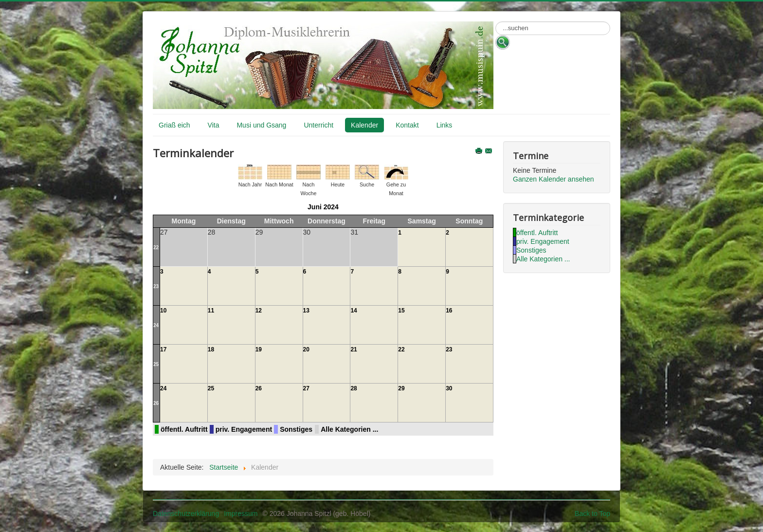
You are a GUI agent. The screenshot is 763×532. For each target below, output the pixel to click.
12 (259, 311)
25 (156, 364)
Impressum (241, 514)
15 (401, 311)
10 (163, 311)
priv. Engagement (244, 429)
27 (306, 388)
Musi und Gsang (261, 125)
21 (354, 349)
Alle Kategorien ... (349, 429)
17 (163, 349)
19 (259, 349)
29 (401, 388)
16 (449, 311)
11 (211, 311)
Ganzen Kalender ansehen (554, 179)
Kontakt (407, 125)
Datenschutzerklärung (186, 514)
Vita (214, 125)
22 (156, 248)
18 (211, 349)
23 (156, 286)
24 (156, 325)
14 (354, 311)
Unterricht (318, 125)
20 (306, 349)
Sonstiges (296, 429)
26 (156, 403)
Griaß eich (174, 125)
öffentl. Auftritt (184, 429)
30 (449, 388)
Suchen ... (496, 22)
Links (445, 125)
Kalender (364, 125)
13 (306, 311)
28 (354, 388)
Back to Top (592, 514)
